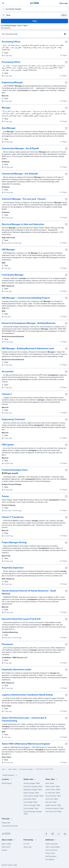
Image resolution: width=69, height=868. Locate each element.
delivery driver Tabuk (53, 786)
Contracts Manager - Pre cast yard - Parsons (24, 199)
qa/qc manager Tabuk (31, 793)
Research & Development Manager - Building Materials (29, 323)
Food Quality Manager (13, 275)
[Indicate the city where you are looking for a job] (34, 15)
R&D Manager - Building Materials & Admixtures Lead (28, 348)
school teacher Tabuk (53, 796)
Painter (5, 496)
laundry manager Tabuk (32, 783)
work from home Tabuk (53, 811)
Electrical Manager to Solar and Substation (23, 224)
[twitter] (59, 834)
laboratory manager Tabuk (33, 790)
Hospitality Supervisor (13, 568)
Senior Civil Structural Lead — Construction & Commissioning (24, 719)
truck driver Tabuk (52, 799)
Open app (63, 3)
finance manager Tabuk (32, 805)
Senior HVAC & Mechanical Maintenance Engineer (26, 744)
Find (35, 21)
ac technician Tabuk (53, 793)
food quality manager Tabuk (33, 796)
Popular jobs (6, 823)
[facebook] (46, 834)
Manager (6, 108)
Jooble (15, 865)
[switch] (65, 34)
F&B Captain (8, 445)
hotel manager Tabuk (31, 808)
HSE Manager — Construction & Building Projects (26, 298)
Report (64, 55)
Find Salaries (50, 859)
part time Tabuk (51, 802)
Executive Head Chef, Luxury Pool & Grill (21, 619)
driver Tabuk (50, 783)
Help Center (6, 847)
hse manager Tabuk (30, 802)
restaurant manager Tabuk (33, 786)
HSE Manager (8, 250)
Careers (4, 850)
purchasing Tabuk (30, 799)
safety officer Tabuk (53, 790)
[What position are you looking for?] (34, 9)
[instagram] (53, 834)
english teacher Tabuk (53, 805)
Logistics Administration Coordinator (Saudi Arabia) (27, 695)
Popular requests (10, 775)
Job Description (51, 856)
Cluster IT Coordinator (13, 517)
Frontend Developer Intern (15, 470)
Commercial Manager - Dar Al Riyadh (20, 174)
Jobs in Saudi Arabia (53, 847)
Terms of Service (51, 850)
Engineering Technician (13, 419)
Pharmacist (7, 644)
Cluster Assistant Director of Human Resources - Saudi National (29, 592)
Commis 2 (7, 394)
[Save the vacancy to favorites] (66, 42)
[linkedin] (65, 834)
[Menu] (3, 3)
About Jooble (6, 844)
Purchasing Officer (11, 42)
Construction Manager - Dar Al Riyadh (20, 148)
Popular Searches (52, 844)
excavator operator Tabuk (54, 808)
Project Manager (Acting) (14, 542)
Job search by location (10, 826)
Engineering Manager (12, 82)
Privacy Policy (50, 853)
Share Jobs (27, 847)
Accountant (8, 371)
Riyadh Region (7, 783)
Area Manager (9, 128)
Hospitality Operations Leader (17, 669)
